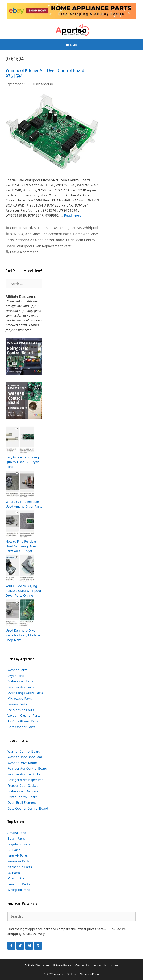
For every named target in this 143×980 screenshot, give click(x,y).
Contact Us (82, 965)
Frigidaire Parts (19, 844)
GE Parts (14, 850)
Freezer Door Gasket (23, 786)
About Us (100, 965)
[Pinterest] (29, 946)
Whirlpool (90, 228)
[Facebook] (11, 946)
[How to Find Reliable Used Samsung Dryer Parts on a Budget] (20, 524)
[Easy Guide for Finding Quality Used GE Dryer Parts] (20, 440)
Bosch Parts (16, 838)
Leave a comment (24, 252)
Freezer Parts (17, 704)
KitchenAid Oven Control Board (40, 240)
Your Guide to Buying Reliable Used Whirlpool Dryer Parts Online (23, 591)
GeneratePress (89, 974)
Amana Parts (17, 833)
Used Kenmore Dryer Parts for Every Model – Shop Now (23, 635)
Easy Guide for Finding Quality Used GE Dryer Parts (22, 462)
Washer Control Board (24, 751)
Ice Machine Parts (21, 710)
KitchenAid (42, 228)
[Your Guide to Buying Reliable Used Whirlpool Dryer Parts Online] (20, 569)
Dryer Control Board (22, 797)
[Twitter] (20, 946)
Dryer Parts (16, 676)
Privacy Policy (62, 965)
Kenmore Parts (19, 861)
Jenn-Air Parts (18, 855)
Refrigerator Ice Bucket (25, 774)
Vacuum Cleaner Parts (24, 715)
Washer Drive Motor (22, 763)
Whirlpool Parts (19, 890)
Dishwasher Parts (20, 681)
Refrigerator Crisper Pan (26, 780)
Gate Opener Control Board (28, 808)
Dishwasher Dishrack (23, 791)
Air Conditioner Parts (23, 721)
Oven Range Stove (67, 228)
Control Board (21, 228)
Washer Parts (17, 670)
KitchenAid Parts (20, 867)
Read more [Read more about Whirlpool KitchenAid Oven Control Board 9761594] (73, 215)
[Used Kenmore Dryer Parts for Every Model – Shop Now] (20, 613)
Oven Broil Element (22, 803)
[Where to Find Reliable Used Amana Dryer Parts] (20, 485)
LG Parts (14, 873)
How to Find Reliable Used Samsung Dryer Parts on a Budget (21, 546)
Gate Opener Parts (21, 727)
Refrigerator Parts (21, 687)
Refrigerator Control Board (27, 768)
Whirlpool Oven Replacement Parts (44, 246)
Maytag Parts (17, 878)
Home (115, 965)
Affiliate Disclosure (37, 965)
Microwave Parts (20, 698)
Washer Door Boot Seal (25, 757)
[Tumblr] (38, 946)
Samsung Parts (19, 884)
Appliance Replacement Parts (48, 234)
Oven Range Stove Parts (25, 693)
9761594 (17, 234)
